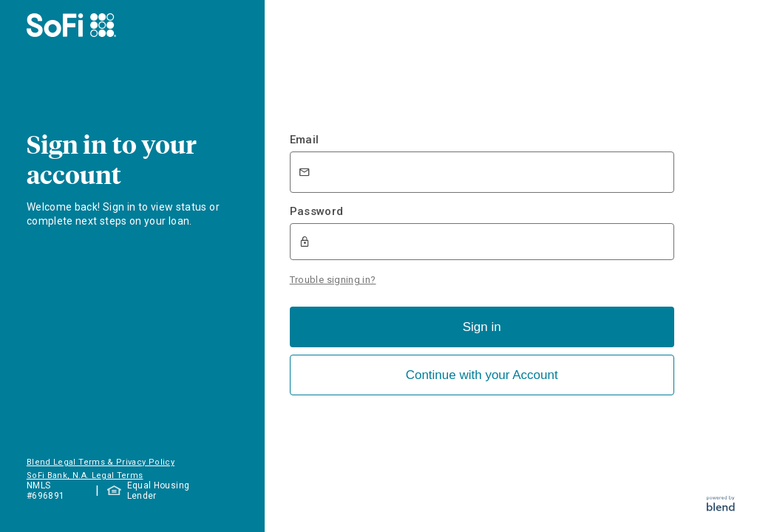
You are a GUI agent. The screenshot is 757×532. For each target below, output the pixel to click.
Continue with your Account (482, 375)
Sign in (482, 327)
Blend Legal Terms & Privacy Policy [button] (101, 462)
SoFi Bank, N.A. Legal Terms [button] (85, 475)
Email (305, 140)
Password (317, 211)
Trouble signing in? (333, 280)
